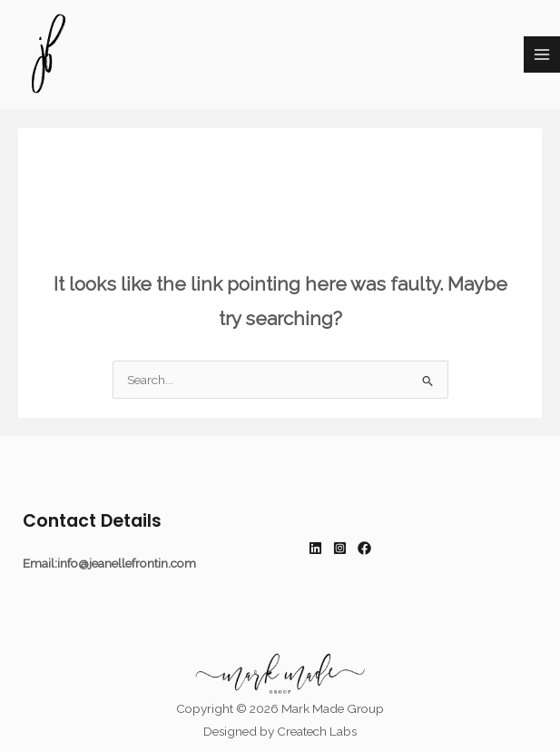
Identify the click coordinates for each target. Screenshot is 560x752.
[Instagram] (340, 548)
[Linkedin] (315, 548)
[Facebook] (364, 548)
